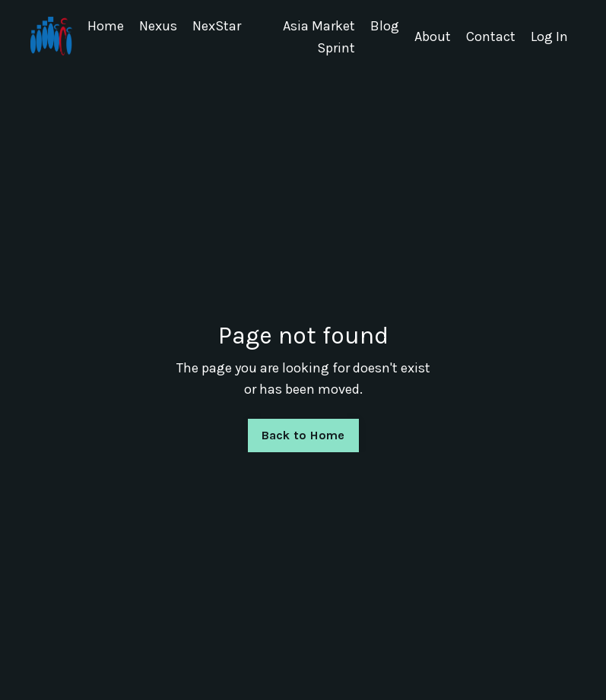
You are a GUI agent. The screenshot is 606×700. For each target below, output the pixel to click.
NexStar (217, 26)
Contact (491, 36)
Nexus (158, 26)
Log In (549, 36)
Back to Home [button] (303, 435)
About (433, 36)
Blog (385, 26)
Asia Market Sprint (319, 37)
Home (106, 26)
